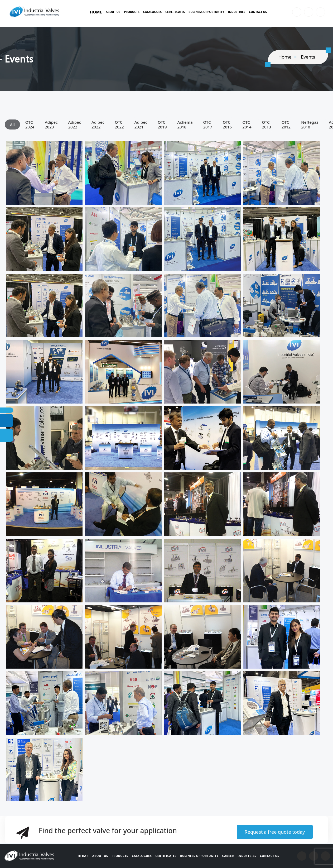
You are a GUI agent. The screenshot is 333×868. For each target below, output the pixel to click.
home (285, 57)
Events (308, 57)
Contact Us (258, 12)
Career (228, 856)
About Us (113, 12)
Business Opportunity (199, 856)
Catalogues (152, 12)
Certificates (175, 12)
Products (132, 12)
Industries (237, 12)
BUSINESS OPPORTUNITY (206, 12)
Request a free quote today (275, 832)
